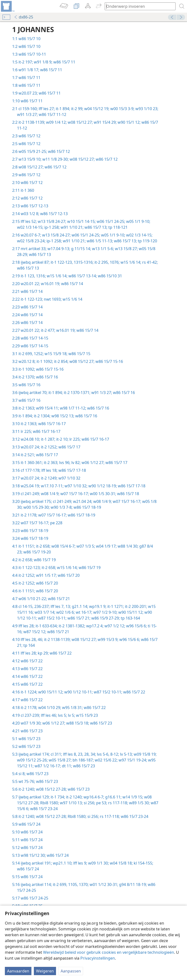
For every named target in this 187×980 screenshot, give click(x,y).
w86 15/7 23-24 (43, 809)
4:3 (15, 568)
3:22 (16, 523)
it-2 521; (28, 455)
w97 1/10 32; (75, 486)
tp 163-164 (130, 618)
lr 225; (26, 431)
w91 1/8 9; (43, 62)
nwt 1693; (52, 299)
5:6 (15, 789)
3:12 (16, 439)
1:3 (15, 54)
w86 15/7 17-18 (72, 470)
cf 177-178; (31, 470)
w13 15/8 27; (126, 249)
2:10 (16, 183)
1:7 (15, 78)
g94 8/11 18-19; (132, 884)
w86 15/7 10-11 (32, 54)
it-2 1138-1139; (32, 122)
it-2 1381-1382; (71, 626)
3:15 (16, 463)
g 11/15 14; (81, 249)
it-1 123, (28, 276)
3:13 (16, 447)
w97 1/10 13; (71, 803)
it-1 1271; (115, 606)
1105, (73, 884)
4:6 (15, 591)
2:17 (16, 249)
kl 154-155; (143, 863)
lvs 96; (64, 463)
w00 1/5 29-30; (36, 507)
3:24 (16, 538)
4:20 (16, 723)
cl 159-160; (28, 109)
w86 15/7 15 (79, 354)
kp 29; (43, 653)
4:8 (15, 606)
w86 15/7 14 (72, 284)
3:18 (16, 486)
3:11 (16, 431)
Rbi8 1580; (49, 803)
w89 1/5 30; (139, 803)
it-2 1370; (27, 377)
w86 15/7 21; (78, 618)
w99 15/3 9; (108, 639)
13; (68, 606)
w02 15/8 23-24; (31, 241)
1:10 (16, 101)
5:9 (15, 824)
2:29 (16, 346)
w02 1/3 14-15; (30, 227)
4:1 (15, 546)
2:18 (16, 262)
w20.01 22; (30, 284)
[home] (7, 6)
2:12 (16, 198)
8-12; (114, 754)
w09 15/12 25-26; (32, 760)
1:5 (15, 62)
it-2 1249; (49, 478)
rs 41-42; (150, 262)
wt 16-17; (84, 612)
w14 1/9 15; (132, 797)
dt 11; (66, 766)
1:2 (15, 46)
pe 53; (101, 803)
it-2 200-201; (136, 606)
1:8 (15, 85)
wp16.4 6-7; (93, 797)
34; (93, 754)
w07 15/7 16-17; (74, 494)
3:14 (16, 455)
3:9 (15, 416)
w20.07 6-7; (31, 235)
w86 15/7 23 (101, 723)
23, (80, 754)
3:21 (16, 515)
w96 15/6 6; (136, 626)
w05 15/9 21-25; (33, 151)
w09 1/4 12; (56, 122)
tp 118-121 (117, 227)
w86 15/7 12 (29, 136)
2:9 (15, 175)
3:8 (15, 408)
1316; (40, 276)
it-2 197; (26, 62)
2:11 (16, 190)
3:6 (15, 393)
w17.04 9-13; (58, 249)
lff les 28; (27, 626)
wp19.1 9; (97, 606)
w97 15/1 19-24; (132, 760)
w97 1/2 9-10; (105, 612)
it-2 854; (61, 361)
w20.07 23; (28, 93)
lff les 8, (70, 754)
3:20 (16, 501)
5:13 (16, 855)
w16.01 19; (50, 284)
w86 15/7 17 (69, 447)
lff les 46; (48, 715)
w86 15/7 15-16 (109, 361)
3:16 (16, 470)
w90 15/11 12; (130, 612)
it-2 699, (26, 354)
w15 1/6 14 (72, 299)
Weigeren (45, 971)
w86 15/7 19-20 (37, 552)
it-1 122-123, (61, 262)
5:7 (15, 797)
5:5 (15, 781)
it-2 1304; (42, 416)
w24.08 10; (30, 439)
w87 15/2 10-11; (52, 618)
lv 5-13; (126, 754)
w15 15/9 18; (56, 354)
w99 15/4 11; (47, 408)
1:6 (15, 70)
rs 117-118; (118, 803)
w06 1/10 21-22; (33, 599)
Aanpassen (71, 971)
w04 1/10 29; (49, 708)
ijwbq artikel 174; (34, 754)
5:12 (16, 848)
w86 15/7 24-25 (34, 898)
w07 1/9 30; (31, 723)
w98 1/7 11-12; (73, 408)
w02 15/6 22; (106, 760)
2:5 (15, 144)
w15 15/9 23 (86, 715)
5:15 (16, 877)
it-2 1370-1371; (77, 393)
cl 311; (56, 754)
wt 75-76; (27, 781)
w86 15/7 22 (60, 653)
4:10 (16, 639)
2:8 (15, 167)
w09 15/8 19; (145, 754)
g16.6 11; (113, 797)
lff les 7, (57, 606)
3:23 (16, 531)
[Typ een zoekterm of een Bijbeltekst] (138, 6)
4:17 (16, 700)
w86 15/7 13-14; (82, 276)
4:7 (15, 599)
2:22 (16, 299)
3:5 (15, 385)
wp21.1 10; (62, 863)
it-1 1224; (29, 692)
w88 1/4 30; (127, 546)
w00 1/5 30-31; (103, 494)
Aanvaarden (18, 971)
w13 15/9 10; (30, 159)
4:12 (16, 661)
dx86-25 (23, 17)
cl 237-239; (30, 715)
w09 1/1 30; (98, 863)
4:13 (16, 669)
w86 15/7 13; (95, 227)
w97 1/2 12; (114, 626)
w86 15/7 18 (128, 494)
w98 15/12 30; (33, 855)
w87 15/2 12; (34, 632)
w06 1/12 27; (93, 463)
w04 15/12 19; (96, 109)
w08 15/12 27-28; (51, 789)
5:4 (15, 774)
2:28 (16, 338)
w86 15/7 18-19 (87, 507)
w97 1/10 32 (69, 478)
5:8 (15, 816)
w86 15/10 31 (109, 276)
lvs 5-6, (103, 754)
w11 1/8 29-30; (55, 159)
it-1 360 (27, 190)
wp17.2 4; (94, 626)
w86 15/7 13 (39, 254)
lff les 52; (29, 221)
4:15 (16, 684)
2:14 (16, 214)
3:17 (16, 478)
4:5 (15, 583)
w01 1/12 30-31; (103, 884)
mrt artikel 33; (34, 249)
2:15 (16, 221)
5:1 (15, 739)
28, (86, 754)
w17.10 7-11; (52, 486)
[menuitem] (7, 6)
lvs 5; (62, 715)
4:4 (15, 575)
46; (40, 639)
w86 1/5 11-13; (99, 241)
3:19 (16, 494)
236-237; (42, 606)
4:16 (16, 692)
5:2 (15, 746)
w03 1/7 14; (44, 612)
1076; (114, 262)
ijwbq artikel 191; (36, 863)
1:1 (15, 39)
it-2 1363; (27, 408)
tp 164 (29, 645)
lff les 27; (46, 109)
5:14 (16, 863)
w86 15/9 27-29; (105, 618)
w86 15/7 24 (29, 824)
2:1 (15, 109)
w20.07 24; (30, 447)
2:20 (16, 284)
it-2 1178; (29, 515)
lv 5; (71, 715)
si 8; (22, 774)
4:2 (15, 560)
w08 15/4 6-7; (63, 546)
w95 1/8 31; (72, 708)
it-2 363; (51, 463)
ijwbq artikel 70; (33, 393)
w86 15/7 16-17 (51, 424)
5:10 (16, 832)
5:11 (16, 840)
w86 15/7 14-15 (34, 338)
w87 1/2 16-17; (47, 766)
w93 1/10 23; (146, 109)
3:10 (16, 424)
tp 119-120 (147, 241)
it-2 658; (43, 546)
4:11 (16, 653)
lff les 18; (49, 470)
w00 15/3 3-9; (122, 109)
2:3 (15, 136)
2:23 (16, 307)
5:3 (15, 754)
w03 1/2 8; (30, 214)
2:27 (16, 330)
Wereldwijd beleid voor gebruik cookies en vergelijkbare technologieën (109, 952)
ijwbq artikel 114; (36, 884)
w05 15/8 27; (60, 760)
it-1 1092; (44, 361)
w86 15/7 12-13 (34, 206)
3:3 (15, 369)
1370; (83, 884)
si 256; (89, 803)
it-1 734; (57, 797)
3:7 (15, 400)
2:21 (16, 291)
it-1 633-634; (46, 626)
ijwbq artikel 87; (35, 262)
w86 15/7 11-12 (52, 114)
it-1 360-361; (32, 463)
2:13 (16, 206)
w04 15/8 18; (121, 863)
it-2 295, (101, 262)
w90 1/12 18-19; (102, 486)
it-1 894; (62, 109)
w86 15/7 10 (29, 39)
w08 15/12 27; (80, 122)
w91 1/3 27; (27, 114)
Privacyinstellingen (98, 958)
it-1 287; (48, 439)
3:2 (15, 361)
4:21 (16, 731)
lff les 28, (29, 639)
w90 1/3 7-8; (61, 507)
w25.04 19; (30, 486)
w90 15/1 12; (129, 122)
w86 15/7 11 (64, 62)
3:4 (15, 377)
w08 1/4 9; (50, 494)
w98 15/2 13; (62, 416)
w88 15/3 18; (77, 723)
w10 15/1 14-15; (81, 221)
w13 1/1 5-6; (103, 249)
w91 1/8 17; (29, 70)
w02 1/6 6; (65, 612)
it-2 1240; (27, 789)
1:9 (15, 93)
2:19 (16, 276)
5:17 (16, 898)
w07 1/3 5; (85, 546)
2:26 (16, 323)
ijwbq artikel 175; (36, 501)
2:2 (15, 122)
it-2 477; (48, 330)
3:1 (15, 354)
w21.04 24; (82, 501)
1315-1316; (83, 262)
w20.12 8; (27, 361)
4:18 (16, 708)
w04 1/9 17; (106, 546)
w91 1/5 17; (46, 575)
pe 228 (56, 523)
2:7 (15, 159)
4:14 (16, 676)
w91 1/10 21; (72, 227)
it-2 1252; (49, 447)
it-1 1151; (27, 546)
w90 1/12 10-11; (78, 692)
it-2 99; (77, 109)
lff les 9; (80, 863)
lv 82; (75, 463)
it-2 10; (62, 439)
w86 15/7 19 (44, 560)
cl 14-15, (26, 606)
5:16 (16, 884)
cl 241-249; (30, 494)
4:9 (15, 626)
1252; (38, 354)
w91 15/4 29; (105, 122)
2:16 (16, 235)
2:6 (15, 151)
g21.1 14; (79, 606)
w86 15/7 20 (68, 575)
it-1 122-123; (32, 299)
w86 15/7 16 (47, 377)
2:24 (16, 315)
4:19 (16, 715)
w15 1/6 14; (130, 262)
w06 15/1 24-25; (110, 221)
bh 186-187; (83, 760)
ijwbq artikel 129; (34, 797)
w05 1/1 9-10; (138, 221)
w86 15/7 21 (58, 599)
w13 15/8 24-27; (51, 221)
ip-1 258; (51, 227)
